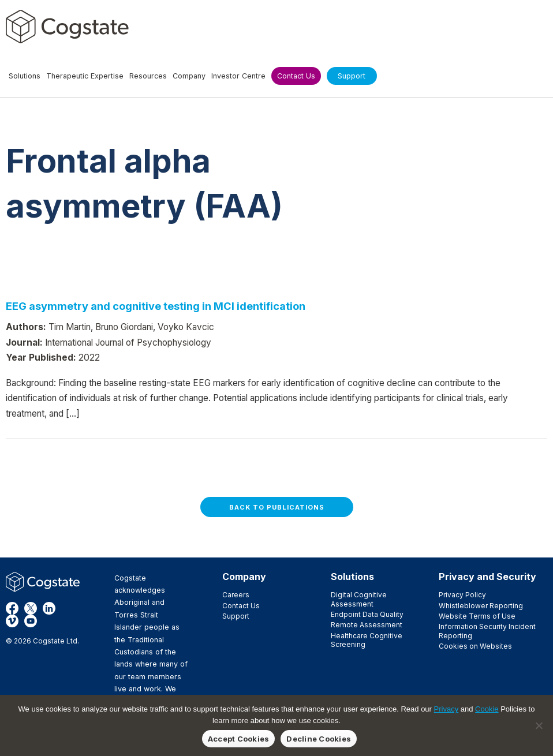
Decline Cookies (319, 739)
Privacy (446, 709)
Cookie (487, 709)
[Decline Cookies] (539, 725)
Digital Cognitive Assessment (359, 599)
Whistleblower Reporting (481, 606)
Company (244, 577)
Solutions (352, 577)
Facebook (12, 608)
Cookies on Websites (475, 646)
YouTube (31, 621)
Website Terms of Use (477, 616)
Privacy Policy (462, 595)
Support (236, 616)
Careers (236, 595)
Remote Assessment (367, 625)
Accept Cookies (239, 739)
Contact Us (241, 606)
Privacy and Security (487, 577)
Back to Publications (277, 507)
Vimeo (12, 621)
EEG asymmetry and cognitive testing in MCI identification (156, 306)
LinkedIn (49, 608)
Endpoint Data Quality (367, 614)
